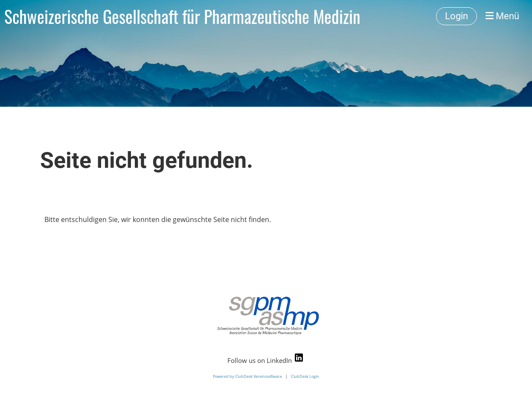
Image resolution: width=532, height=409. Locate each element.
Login (456, 16)
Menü (502, 16)
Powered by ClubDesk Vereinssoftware (247, 376)
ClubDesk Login (305, 376)
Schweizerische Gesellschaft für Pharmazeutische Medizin (182, 16)
